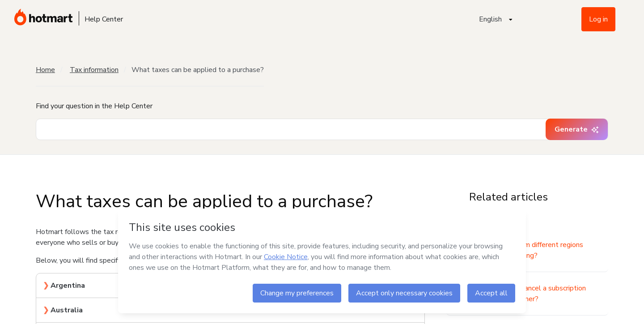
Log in (598, 19)
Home (45, 70)
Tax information (94, 70)
